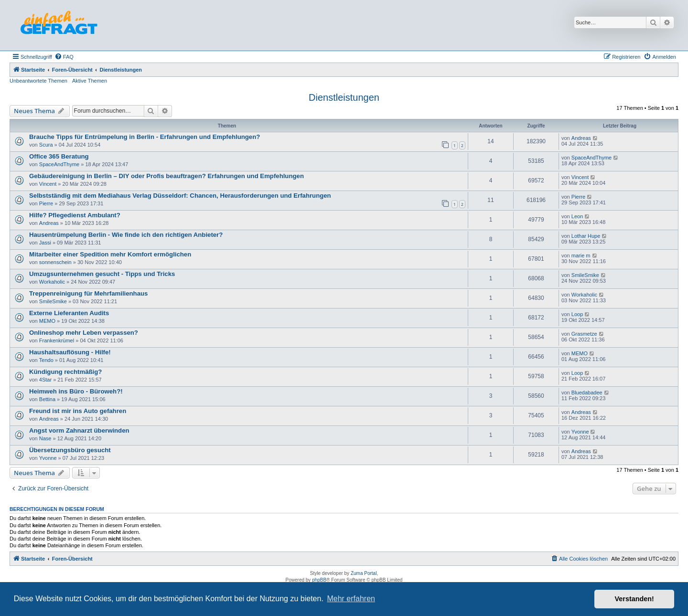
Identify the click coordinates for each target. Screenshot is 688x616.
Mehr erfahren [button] (351, 599)
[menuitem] (64, 57)
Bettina (47, 399)
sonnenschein (55, 262)
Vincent (48, 184)
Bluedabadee (587, 393)
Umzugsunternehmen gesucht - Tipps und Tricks (102, 274)
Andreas (581, 138)
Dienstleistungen (344, 97)
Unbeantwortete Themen (38, 81)
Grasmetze (584, 334)
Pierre (46, 203)
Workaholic (52, 282)
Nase (45, 438)
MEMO (47, 321)
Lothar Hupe (586, 236)
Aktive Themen (90, 81)
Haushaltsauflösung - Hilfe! (70, 352)
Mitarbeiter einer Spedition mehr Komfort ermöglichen (110, 254)
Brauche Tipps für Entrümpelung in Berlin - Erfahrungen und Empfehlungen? (145, 137)
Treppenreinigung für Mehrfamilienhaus (88, 293)
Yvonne (580, 432)
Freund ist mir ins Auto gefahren (78, 411)
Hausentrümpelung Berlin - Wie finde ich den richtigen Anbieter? (126, 235)
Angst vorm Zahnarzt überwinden (79, 430)
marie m (581, 255)
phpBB (319, 580)
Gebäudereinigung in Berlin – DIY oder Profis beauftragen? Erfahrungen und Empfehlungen (167, 176)
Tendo (46, 360)
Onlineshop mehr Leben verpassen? (84, 333)
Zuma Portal (364, 573)
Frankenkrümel (57, 340)
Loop (577, 314)
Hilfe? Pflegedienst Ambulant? (75, 215)
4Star (45, 380)
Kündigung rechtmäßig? (65, 372)
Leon (577, 216)
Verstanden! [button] (634, 599)
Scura (46, 145)
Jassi (45, 243)
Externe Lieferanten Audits (69, 313)
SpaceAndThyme (59, 164)
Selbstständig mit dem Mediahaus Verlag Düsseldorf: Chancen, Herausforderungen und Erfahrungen (180, 196)
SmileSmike (585, 275)
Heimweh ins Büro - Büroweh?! (76, 391)
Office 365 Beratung (59, 156)
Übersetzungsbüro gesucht (70, 450)
